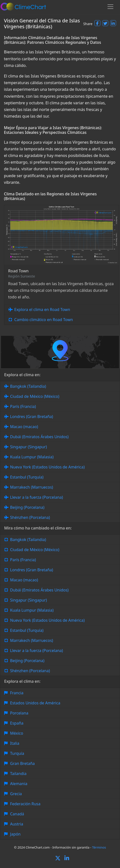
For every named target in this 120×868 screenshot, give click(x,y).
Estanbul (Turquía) (27, 477)
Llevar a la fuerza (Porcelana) (37, 497)
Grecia (16, 794)
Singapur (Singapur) (29, 447)
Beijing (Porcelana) (27, 507)
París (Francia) (23, 406)
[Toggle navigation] (110, 7)
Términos (99, 847)
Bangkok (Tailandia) (28, 386)
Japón (15, 834)
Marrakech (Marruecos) (32, 487)
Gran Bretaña (22, 763)
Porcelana (19, 713)
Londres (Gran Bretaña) (32, 417)
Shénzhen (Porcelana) (30, 517)
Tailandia (18, 774)
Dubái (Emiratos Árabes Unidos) (39, 437)
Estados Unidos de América (35, 703)
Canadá (17, 814)
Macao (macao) (24, 427)
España (17, 723)
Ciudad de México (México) (35, 396)
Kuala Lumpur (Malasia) (32, 457)
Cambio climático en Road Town (44, 320)
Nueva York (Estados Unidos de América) (47, 467)
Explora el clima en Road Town (42, 310)
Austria (17, 824)
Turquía (17, 753)
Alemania (19, 784)
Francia (17, 693)
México (17, 733)
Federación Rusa (25, 804)
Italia (15, 743)
